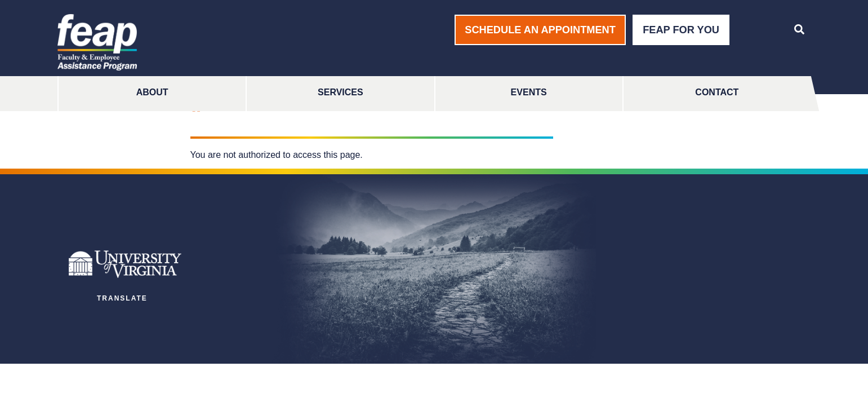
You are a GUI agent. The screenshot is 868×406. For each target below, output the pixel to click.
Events (529, 92)
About (152, 92)
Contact (717, 92)
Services (340, 92)
